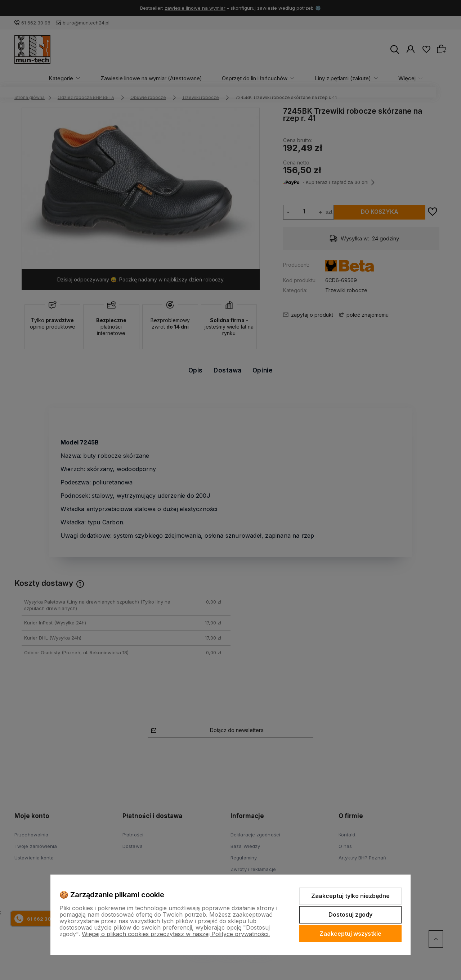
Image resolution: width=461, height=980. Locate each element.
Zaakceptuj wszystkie (350, 934)
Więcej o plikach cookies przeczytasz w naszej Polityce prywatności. (176, 934)
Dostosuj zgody (350, 914)
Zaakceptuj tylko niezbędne (350, 896)
